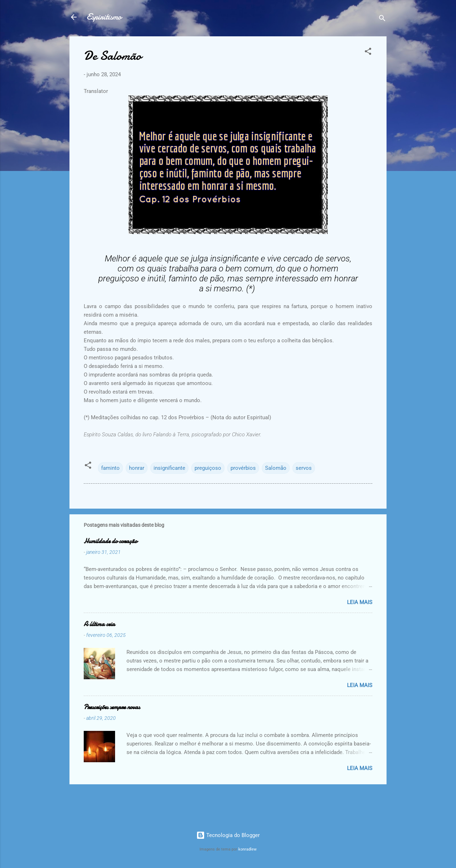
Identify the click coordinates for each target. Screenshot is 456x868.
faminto (110, 468)
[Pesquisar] (382, 19)
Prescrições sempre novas (112, 707)
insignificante (169, 468)
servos (304, 468)
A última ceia (99, 624)
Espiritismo (104, 17)
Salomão (276, 468)
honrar (137, 468)
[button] (368, 53)
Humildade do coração (110, 541)
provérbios (243, 468)
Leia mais (360, 602)
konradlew (247, 849)
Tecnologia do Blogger (228, 835)
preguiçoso (208, 468)
